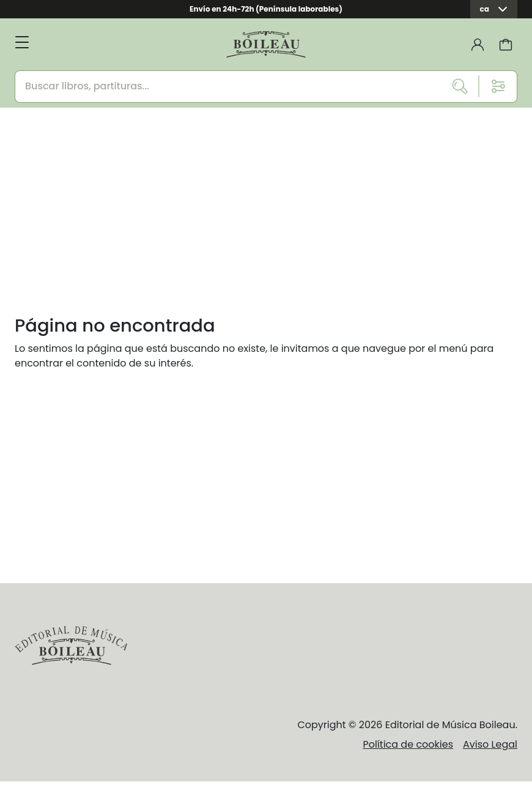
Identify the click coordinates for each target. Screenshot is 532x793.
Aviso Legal (490, 744)
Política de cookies (408, 744)
